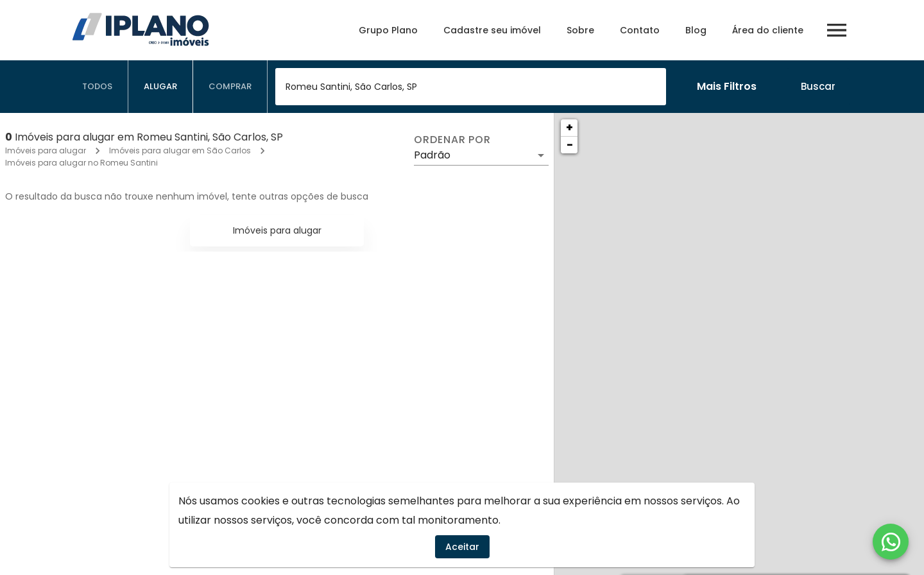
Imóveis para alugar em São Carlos (180, 150)
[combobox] (471, 87)
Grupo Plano (388, 30)
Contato (640, 30)
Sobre (580, 30)
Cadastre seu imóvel (492, 30)
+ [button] (569, 127)
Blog (696, 30)
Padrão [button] (432, 155)
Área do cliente (768, 30)
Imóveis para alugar (46, 150)
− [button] (570, 145)
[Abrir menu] (837, 30)
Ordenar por (452, 140)
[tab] (98, 87)
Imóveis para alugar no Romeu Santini (81, 163)
